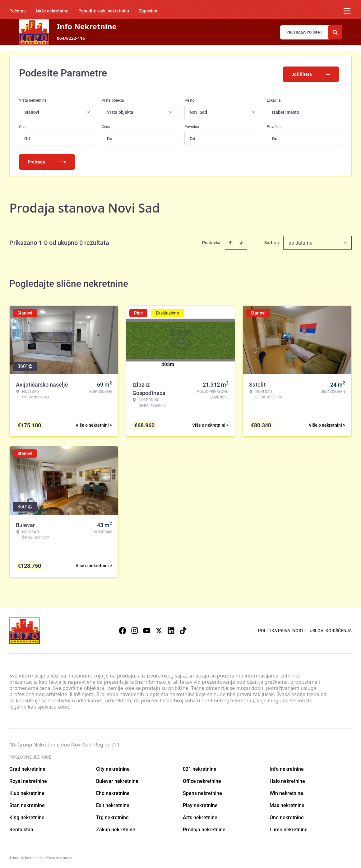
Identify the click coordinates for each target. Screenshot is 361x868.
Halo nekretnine (287, 779)
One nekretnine (287, 815)
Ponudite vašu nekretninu (104, 11)
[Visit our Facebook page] (123, 629)
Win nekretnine (286, 791)
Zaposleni (149, 11)
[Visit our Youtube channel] (147, 629)
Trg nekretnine (112, 815)
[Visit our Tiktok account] (183, 629)
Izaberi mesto (286, 110)
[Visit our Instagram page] (135, 629)
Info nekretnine (287, 767)
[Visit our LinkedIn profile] (171, 629)
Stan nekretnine (27, 803)
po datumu (301, 241)
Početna (18, 11)
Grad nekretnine (27, 767)
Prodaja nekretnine (204, 827)
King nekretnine (27, 815)
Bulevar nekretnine (117, 779)
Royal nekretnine (28, 779)
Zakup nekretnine (116, 827)
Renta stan (21, 827)
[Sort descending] (241, 241)
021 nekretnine (200, 767)
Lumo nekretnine (289, 827)
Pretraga (47, 160)
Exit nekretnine (113, 803)
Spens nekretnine (202, 791)
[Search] (335, 32)
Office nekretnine (202, 779)
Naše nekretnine (52, 11)
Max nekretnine (287, 803)
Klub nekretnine (27, 791)
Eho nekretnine (113, 791)
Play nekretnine (200, 803)
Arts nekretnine (200, 815)
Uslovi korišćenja (331, 629)
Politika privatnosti (281, 629)
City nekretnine (113, 767)
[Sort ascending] (231, 241)
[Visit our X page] (159, 629)
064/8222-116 (71, 38)
